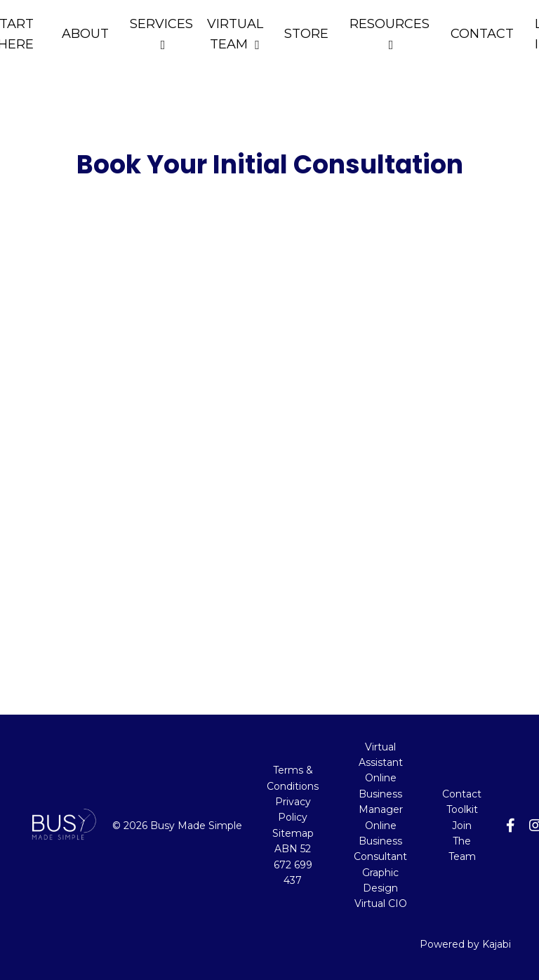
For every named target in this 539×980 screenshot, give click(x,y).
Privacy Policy (293, 809)
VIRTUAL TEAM (235, 34)
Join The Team (462, 841)
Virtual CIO (381, 903)
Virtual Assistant (381, 755)
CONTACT (482, 34)
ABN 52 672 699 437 (293, 865)
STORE (306, 34)
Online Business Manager (381, 794)
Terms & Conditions (293, 778)
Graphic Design (380, 880)
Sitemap (293, 833)
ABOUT (85, 34)
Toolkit (462, 809)
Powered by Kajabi (465, 944)
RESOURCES (390, 34)
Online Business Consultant (380, 841)
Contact (462, 794)
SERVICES (161, 34)
